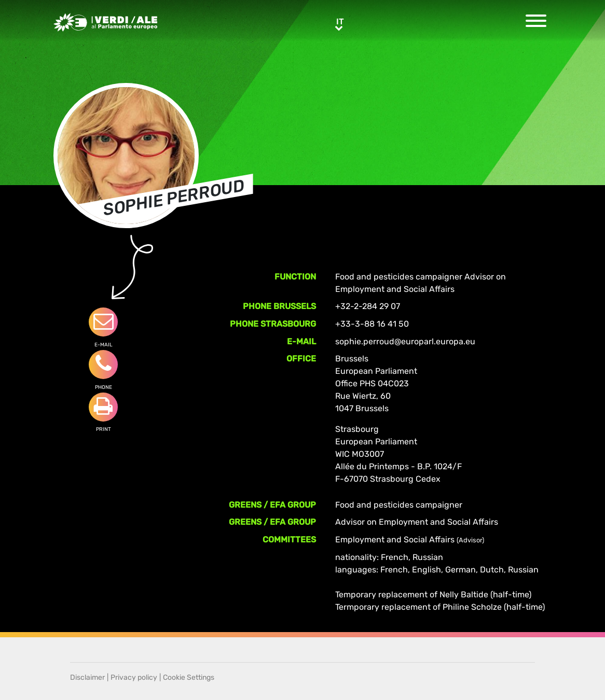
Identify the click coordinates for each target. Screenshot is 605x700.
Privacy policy (134, 677)
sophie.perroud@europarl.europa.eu (405, 341)
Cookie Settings (189, 677)
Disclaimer (87, 677)
